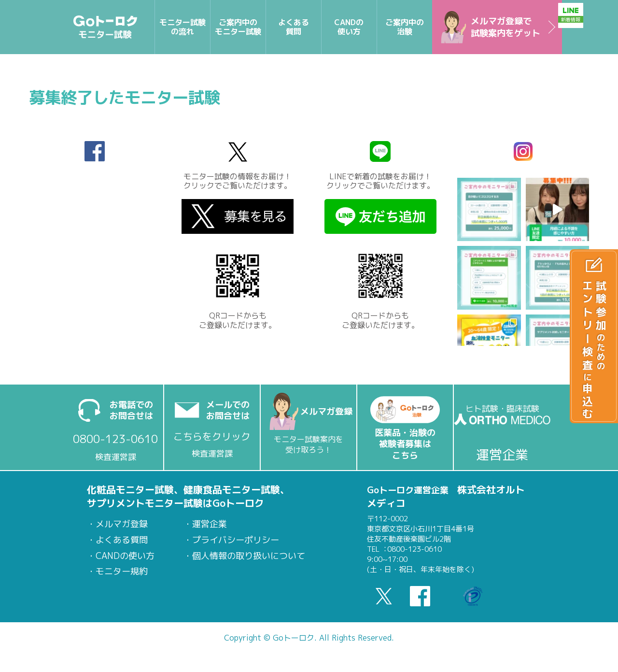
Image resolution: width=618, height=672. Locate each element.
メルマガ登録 (122, 524)
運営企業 (210, 524)
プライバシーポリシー (236, 540)
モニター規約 (122, 572)
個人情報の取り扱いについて (249, 556)
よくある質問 (122, 540)
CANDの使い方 (125, 556)
